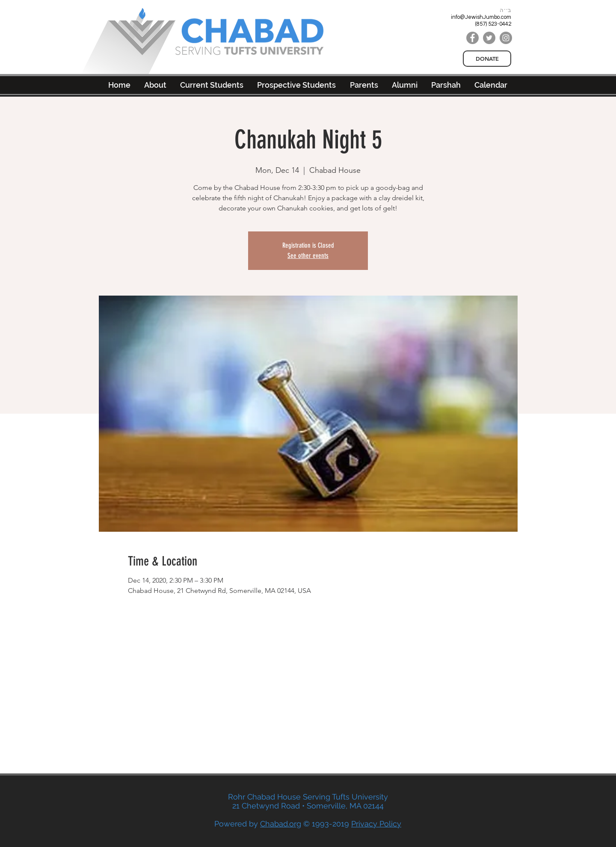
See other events (308, 256)
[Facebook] (472, 38)
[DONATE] (487, 59)
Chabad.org (281, 824)
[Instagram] (506, 38)
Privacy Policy (376, 824)
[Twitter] (489, 38)
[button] (405, 85)
